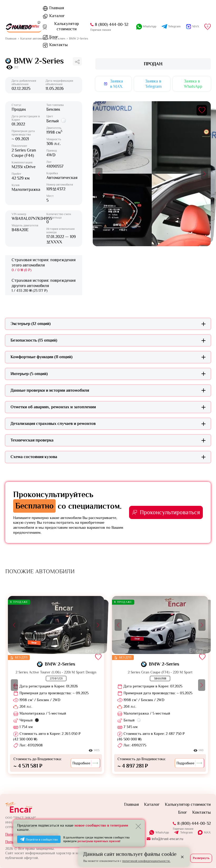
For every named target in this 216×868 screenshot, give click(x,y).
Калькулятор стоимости (188, 804)
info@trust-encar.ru (167, 839)
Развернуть (201, 858)
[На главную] (21, 27)
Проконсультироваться (170, 512)
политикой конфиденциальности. (146, 861)
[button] (99, 174)
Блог (54, 37)
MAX (207, 832)
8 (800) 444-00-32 (194, 823)
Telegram (186, 833)
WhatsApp (162, 832)
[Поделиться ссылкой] (77, 61)
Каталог (57, 16)
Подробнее (85, 763)
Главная (57, 8)
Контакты (58, 45)
